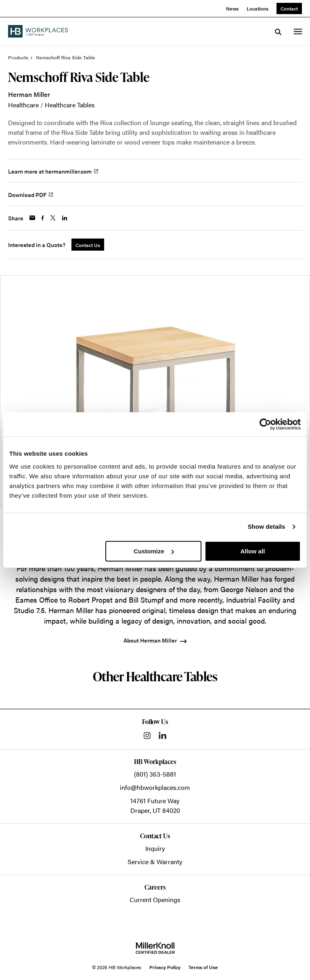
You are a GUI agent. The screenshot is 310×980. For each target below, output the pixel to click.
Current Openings (155, 899)
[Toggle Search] (278, 32)
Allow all (252, 551)
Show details (267, 527)
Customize (154, 551)
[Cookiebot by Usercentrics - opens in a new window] (265, 424)
